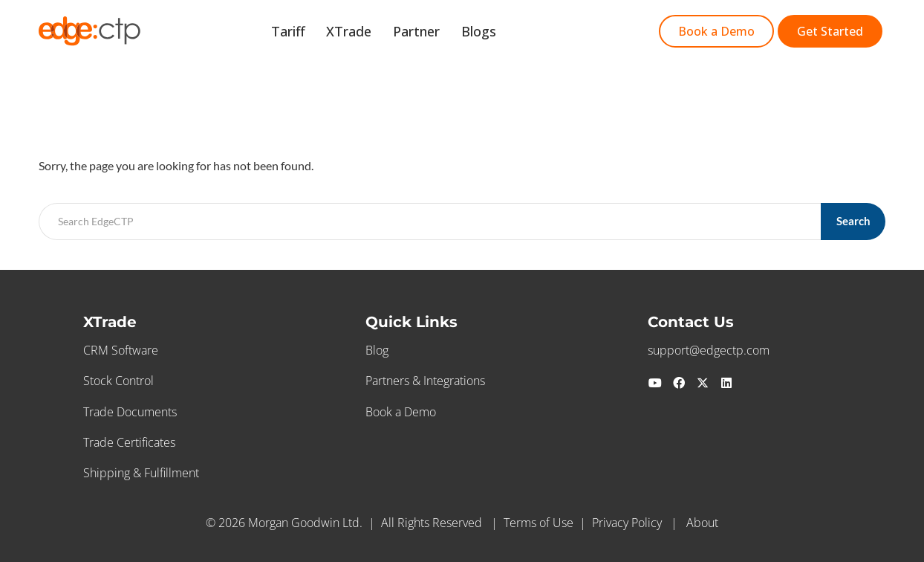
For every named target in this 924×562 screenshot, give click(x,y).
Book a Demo (401, 412)
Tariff (317, 33)
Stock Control (118, 381)
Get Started (558, 33)
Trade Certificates (129, 442)
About (702, 523)
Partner (433, 33)
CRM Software (121, 350)
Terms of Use (539, 523)
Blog (377, 350)
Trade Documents (130, 412)
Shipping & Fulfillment (141, 473)
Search (853, 221)
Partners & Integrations (425, 381)
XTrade (372, 33)
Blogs (488, 33)
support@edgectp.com (709, 350)
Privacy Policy (627, 523)
